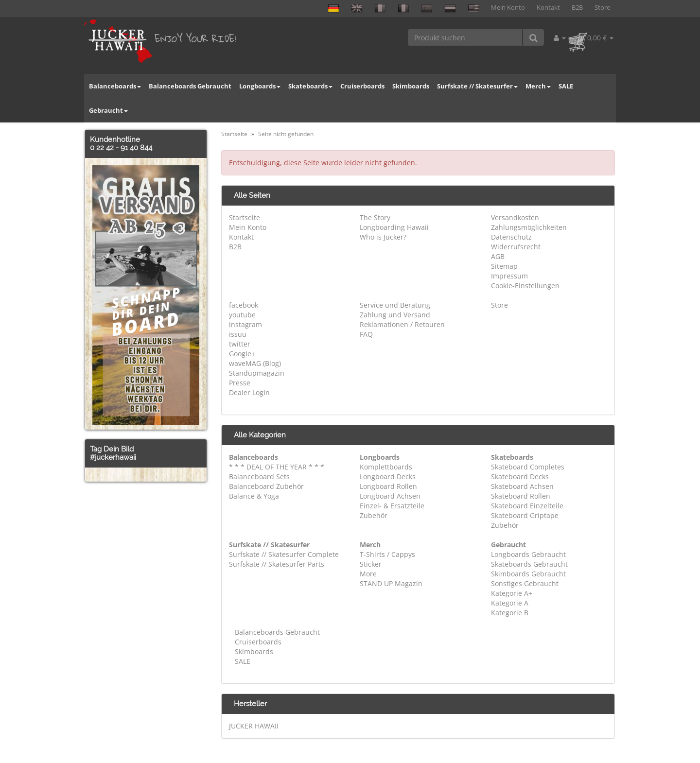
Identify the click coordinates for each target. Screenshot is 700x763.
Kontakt (548, 8)
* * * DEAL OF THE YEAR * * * (277, 467)
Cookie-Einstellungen (525, 286)
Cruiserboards (362, 86)
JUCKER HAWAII (254, 726)
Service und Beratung (395, 305)
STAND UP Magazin (391, 583)
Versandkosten (515, 217)
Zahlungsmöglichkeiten (529, 227)
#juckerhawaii (113, 457)
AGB (498, 256)
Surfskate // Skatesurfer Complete (284, 554)
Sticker (371, 564)
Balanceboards (115, 86)
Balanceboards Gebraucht (190, 86)
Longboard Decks (388, 477)
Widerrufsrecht (516, 247)
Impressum (509, 276)
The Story (375, 217)
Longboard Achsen (390, 496)
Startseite (245, 217)
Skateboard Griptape (525, 515)
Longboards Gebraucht (528, 554)
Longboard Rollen (388, 486)
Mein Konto (508, 8)
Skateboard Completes (528, 467)
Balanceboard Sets (259, 477)
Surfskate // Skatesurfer (477, 86)
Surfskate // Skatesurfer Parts (277, 564)
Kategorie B (510, 613)
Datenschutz (511, 237)
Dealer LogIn (249, 392)
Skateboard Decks (520, 477)
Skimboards (411, 86)
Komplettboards (386, 467)
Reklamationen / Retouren (402, 324)
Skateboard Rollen (521, 496)
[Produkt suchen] (465, 37)
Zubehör (374, 515)
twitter (240, 344)
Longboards (260, 86)
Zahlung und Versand (395, 315)
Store (602, 8)
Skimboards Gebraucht (528, 574)
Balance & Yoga (254, 496)
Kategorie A (510, 603)
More (368, 574)
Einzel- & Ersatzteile (392, 506)
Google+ (242, 354)
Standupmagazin (257, 373)
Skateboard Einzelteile (527, 506)
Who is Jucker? (383, 237)
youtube (242, 315)
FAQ (366, 334)
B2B (577, 8)
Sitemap (504, 266)
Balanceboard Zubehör (266, 486)
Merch (538, 86)
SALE (566, 86)
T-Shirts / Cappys (387, 554)
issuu (238, 334)
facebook (244, 305)
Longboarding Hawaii (394, 227)
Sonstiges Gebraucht (525, 583)
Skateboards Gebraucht (529, 564)
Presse (240, 383)
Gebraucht (108, 110)
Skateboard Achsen (522, 486)
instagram (245, 324)
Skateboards (310, 86)
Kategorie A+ (512, 593)
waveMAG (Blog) (255, 363)
